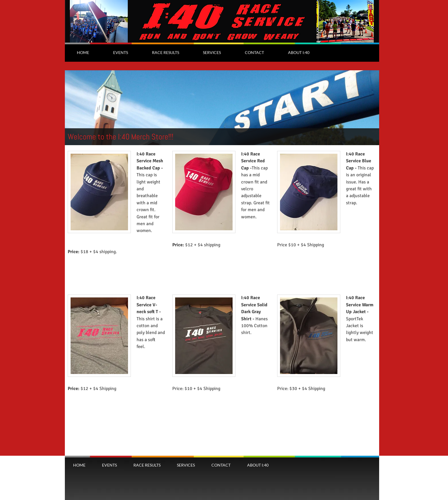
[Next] (371, 108)
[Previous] (73, 108)
